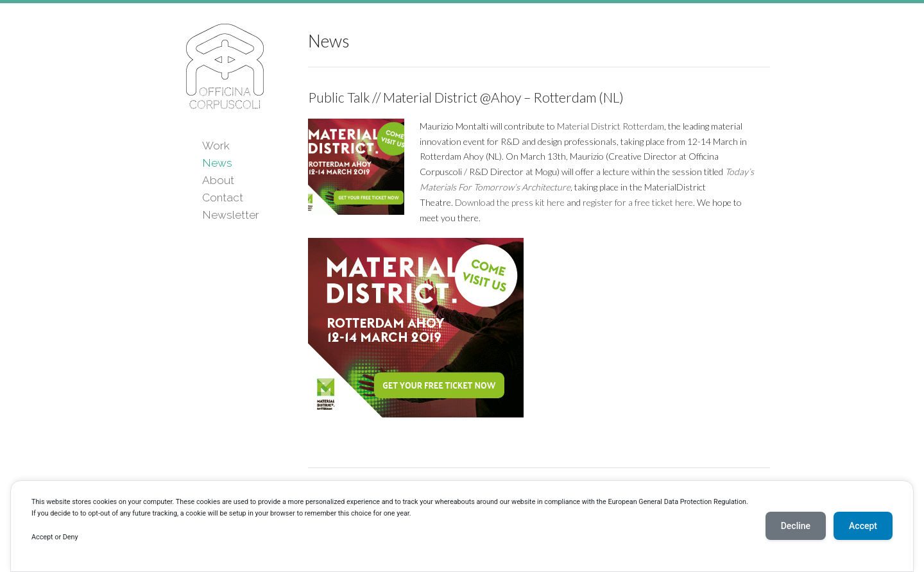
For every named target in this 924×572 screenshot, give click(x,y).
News (217, 163)
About (218, 180)
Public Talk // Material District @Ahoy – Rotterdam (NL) (466, 97)
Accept (863, 526)
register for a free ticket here (638, 202)
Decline (796, 526)
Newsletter (231, 215)
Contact (223, 198)
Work (216, 146)
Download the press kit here (510, 202)
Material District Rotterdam (611, 126)
